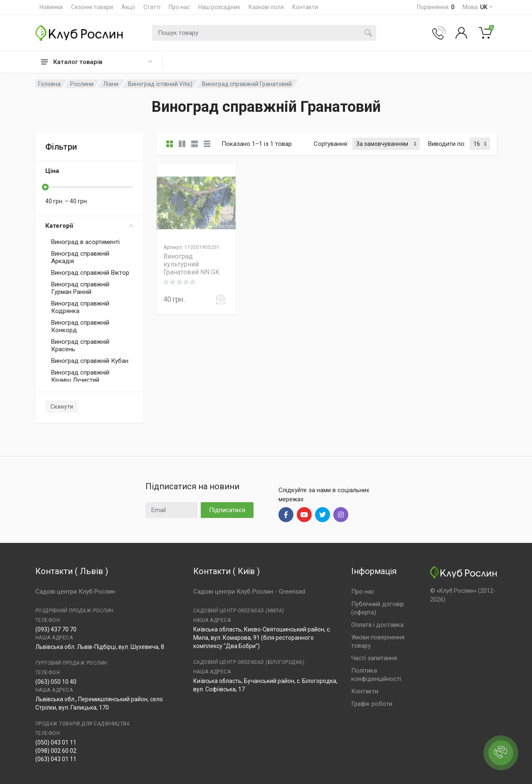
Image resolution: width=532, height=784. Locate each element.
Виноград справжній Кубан (90, 361)
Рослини (82, 84)
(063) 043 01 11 (56, 759)
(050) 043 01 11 (56, 742)
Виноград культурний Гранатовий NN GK (191, 264)
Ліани (111, 84)
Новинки (51, 7)
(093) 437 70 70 (56, 629)
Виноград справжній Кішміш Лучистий (80, 376)
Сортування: (331, 144)
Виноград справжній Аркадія (80, 257)
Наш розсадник (219, 7)
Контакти (305, 7)
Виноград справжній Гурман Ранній (80, 288)
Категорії (89, 226)
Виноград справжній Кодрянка (80, 307)
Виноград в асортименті (85, 242)
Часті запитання (374, 658)
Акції (128, 7)
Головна (49, 84)
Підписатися (227, 510)
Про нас (179, 7)
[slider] (45, 187)
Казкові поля (266, 7)
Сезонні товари (92, 7)
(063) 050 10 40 (56, 682)
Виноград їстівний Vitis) (160, 84)
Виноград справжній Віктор (90, 273)
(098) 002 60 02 (56, 751)
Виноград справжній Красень (80, 345)
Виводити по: (447, 144)
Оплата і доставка (377, 625)
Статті (152, 7)
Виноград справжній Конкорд (80, 326)
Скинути (62, 407)
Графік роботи (372, 704)
